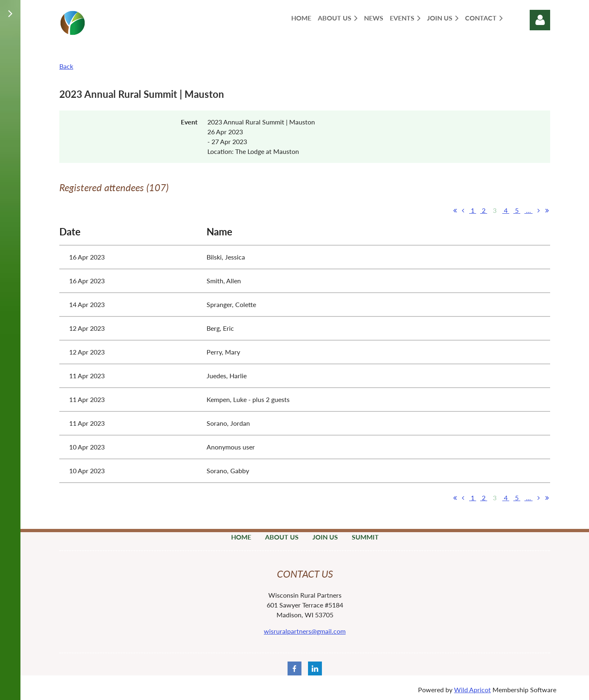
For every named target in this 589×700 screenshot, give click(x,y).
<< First (455, 210)
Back (66, 66)
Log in (540, 20)
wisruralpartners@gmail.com (305, 631)
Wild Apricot (472, 690)
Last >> (547, 210)
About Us (282, 537)
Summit (365, 537)
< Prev (463, 210)
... (528, 210)
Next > (539, 210)
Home (241, 537)
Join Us (325, 537)
